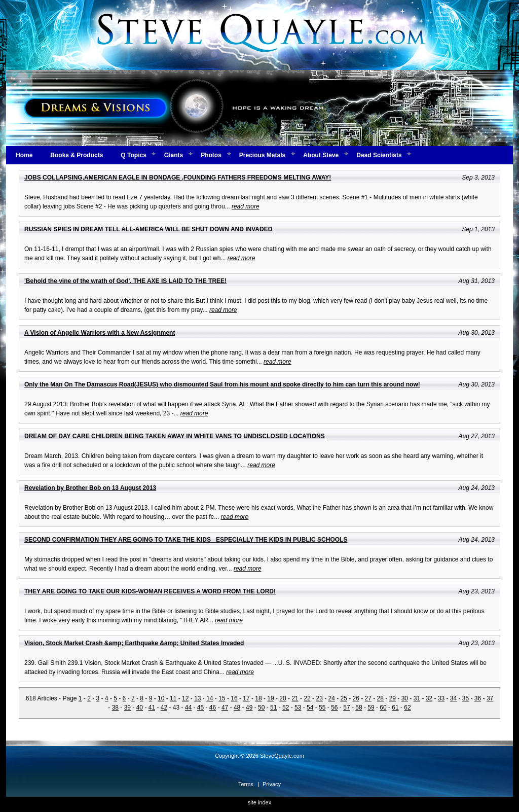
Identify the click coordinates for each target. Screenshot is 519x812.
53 (298, 708)
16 (234, 698)
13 (197, 698)
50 (261, 708)
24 (331, 698)
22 (307, 698)
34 (453, 698)
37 (490, 698)
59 (371, 708)
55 (322, 708)
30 (405, 698)
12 (185, 698)
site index (259, 802)
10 (161, 698)
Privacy (272, 784)
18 (258, 698)
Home (24, 155)
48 (237, 708)
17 (246, 698)
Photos (211, 155)
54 (310, 708)
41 (152, 708)
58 (359, 708)
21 (295, 698)
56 (334, 708)
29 (393, 698)
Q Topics (133, 155)
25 (344, 698)
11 (173, 698)
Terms (246, 784)
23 (319, 698)
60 (383, 708)
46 (213, 708)
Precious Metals (262, 155)
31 (417, 698)
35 (466, 698)
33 (441, 698)
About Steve (321, 155)
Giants (174, 155)
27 (368, 698)
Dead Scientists (379, 155)
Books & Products (77, 155)
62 (407, 708)
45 (200, 708)
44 (188, 708)
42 (164, 708)
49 (249, 708)
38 (115, 708)
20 (283, 698)
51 (273, 708)
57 (346, 708)
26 (356, 698)
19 (270, 698)
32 (429, 698)
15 (222, 698)
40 (140, 708)
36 (478, 698)
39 (127, 708)
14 (210, 698)
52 (286, 708)
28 (380, 698)
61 (395, 708)
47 (225, 708)
